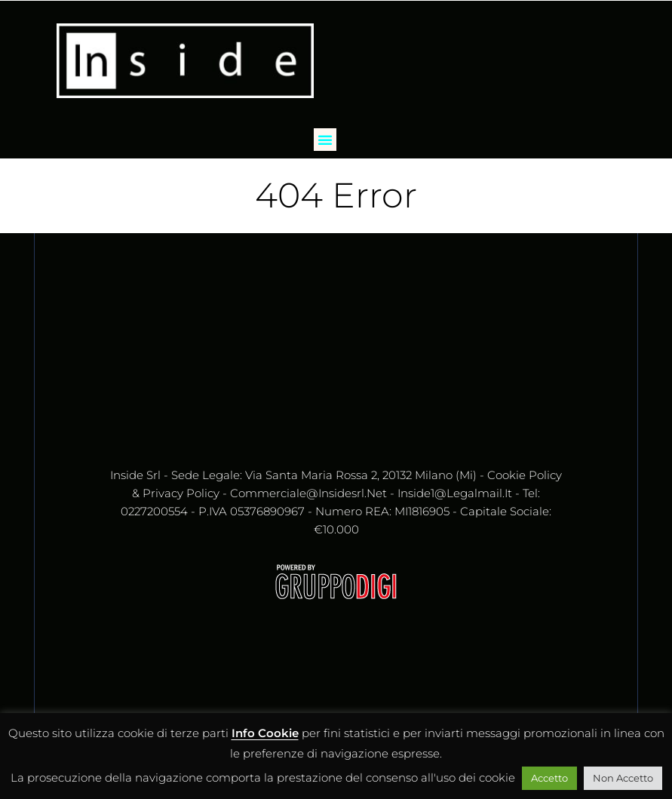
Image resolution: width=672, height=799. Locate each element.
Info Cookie (265, 733)
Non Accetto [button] (623, 778)
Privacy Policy (181, 493)
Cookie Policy (525, 475)
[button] (325, 140)
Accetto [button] (549, 778)
